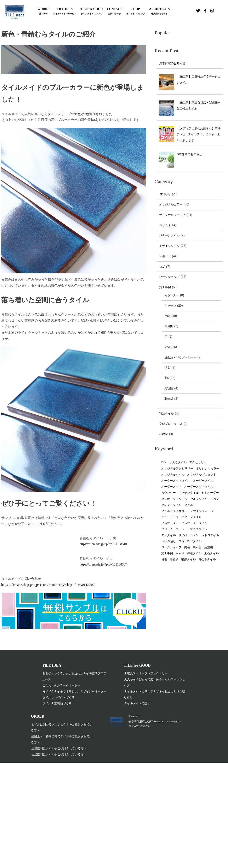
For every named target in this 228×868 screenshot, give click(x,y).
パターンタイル (169, 235)
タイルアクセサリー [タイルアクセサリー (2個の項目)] (174, 511)
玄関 (167, 378)
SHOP (136, 11)
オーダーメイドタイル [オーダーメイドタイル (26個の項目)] (199, 487)
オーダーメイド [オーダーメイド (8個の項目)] (171, 487)
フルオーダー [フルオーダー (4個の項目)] (170, 523)
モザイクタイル (169, 246)
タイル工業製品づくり (57, 704)
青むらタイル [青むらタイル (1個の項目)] (207, 559)
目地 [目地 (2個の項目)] (164, 559)
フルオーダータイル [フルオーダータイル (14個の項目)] (194, 523)
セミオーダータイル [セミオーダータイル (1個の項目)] (174, 499)
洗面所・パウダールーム (180, 357)
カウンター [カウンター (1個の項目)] (169, 493)
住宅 (167, 316)
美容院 (169, 388)
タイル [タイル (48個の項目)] (189, 505)
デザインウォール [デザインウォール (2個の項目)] (202, 511)
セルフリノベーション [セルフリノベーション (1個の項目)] (205, 499)
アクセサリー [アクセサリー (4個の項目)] (198, 462)
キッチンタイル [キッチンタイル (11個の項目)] (189, 493)
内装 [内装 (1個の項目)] (187, 547)
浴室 (167, 368)
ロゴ (162, 267)
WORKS (43, 11)
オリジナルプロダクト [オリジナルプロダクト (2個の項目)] (202, 475)
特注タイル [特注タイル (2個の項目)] (194, 553)
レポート (165, 256)
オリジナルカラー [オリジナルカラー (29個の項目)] (207, 469)
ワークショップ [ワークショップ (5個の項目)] (171, 547)
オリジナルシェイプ (172, 215)
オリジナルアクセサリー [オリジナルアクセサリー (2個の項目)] (177, 469)
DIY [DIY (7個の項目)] (164, 462)
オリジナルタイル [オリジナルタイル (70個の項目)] (173, 475)
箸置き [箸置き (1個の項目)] (174, 559)
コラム (164, 225)
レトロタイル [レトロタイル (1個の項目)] (210, 535)
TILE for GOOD (91, 11)
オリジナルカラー (171, 205)
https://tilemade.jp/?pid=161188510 (103, 544)
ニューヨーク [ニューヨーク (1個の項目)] (170, 517)
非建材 (169, 399)
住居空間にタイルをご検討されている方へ (59, 755)
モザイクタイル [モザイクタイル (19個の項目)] (197, 529)
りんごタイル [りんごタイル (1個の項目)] (178, 462)
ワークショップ (169, 277)
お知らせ (165, 194)
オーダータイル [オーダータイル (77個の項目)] (203, 481)
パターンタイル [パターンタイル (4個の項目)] (192, 517)
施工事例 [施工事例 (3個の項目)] (167, 553)
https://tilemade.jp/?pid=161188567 (103, 564)
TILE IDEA (65, 11)
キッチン (170, 306)
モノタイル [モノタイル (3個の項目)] (169, 535)
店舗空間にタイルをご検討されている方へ (59, 749)
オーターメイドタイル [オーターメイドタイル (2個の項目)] (176, 481)
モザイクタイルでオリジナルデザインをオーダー (74, 692)
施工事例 (165, 287)
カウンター (172, 295)
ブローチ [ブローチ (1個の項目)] (167, 529)
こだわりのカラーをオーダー (61, 686)
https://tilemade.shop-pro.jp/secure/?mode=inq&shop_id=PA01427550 (48, 585)
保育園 (169, 326)
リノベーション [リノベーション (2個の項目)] (189, 535)
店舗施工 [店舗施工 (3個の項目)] (210, 547)
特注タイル (166, 414)
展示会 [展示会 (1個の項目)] (197, 547)
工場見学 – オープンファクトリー (146, 674)
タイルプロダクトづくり (58, 698)
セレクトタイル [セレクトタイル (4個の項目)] (171, 505)
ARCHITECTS (159, 11)
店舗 (167, 347)
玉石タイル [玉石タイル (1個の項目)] (211, 553)
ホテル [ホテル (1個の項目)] (180, 529)
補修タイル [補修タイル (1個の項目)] (188, 559)
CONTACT (114, 11)
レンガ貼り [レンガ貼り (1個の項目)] (169, 541)
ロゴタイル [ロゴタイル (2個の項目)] (194, 541)
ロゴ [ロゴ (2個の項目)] (181, 541)
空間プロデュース (171, 424)
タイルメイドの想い (137, 704)
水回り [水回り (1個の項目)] (180, 553)
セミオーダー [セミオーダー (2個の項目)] (210, 493)
